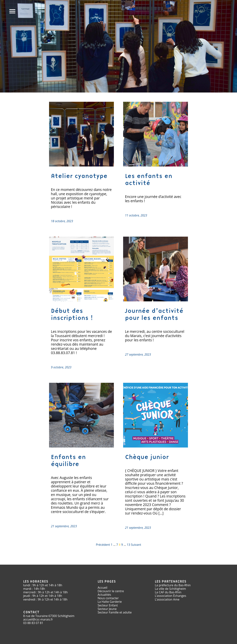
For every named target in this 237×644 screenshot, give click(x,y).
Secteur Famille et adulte (115, 612)
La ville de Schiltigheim (170, 589)
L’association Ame (167, 599)
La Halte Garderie (110, 602)
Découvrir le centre (111, 591)
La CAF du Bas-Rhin (168, 592)
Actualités (104, 595)
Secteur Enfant (108, 605)
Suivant (136, 545)
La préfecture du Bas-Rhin (173, 585)
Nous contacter (108, 598)
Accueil (102, 588)
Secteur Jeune (107, 609)
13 (128, 545)
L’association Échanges (170, 596)
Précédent (103, 545)
